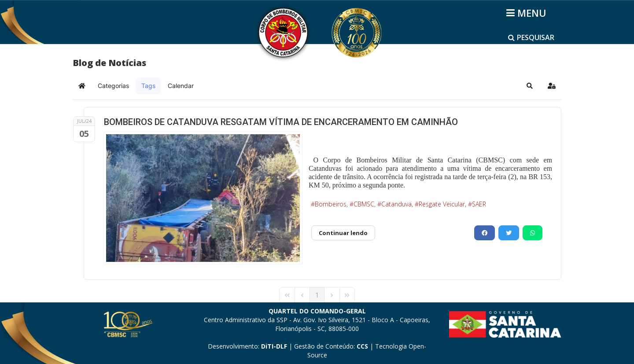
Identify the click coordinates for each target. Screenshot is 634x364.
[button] (530, 86)
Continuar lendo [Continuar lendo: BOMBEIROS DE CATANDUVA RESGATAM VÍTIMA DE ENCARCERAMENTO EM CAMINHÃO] (343, 233)
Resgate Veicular (442, 204)
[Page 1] (317, 295)
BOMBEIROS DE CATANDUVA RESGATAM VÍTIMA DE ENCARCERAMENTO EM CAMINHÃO (281, 122)
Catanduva (396, 204)
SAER (479, 204)
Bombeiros (331, 204)
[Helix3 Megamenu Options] (528, 13)
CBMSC (364, 204)
